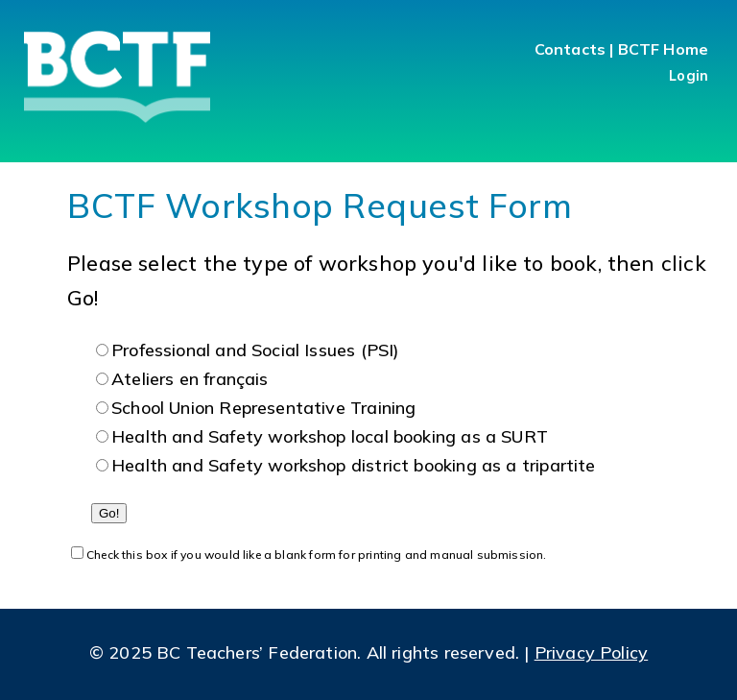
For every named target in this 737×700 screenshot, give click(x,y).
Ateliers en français (190, 379)
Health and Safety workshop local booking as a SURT (330, 436)
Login (689, 76)
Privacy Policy (592, 652)
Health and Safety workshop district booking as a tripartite (354, 465)
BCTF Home (663, 49)
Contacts (570, 49)
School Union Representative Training (263, 408)
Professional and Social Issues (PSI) (255, 350)
